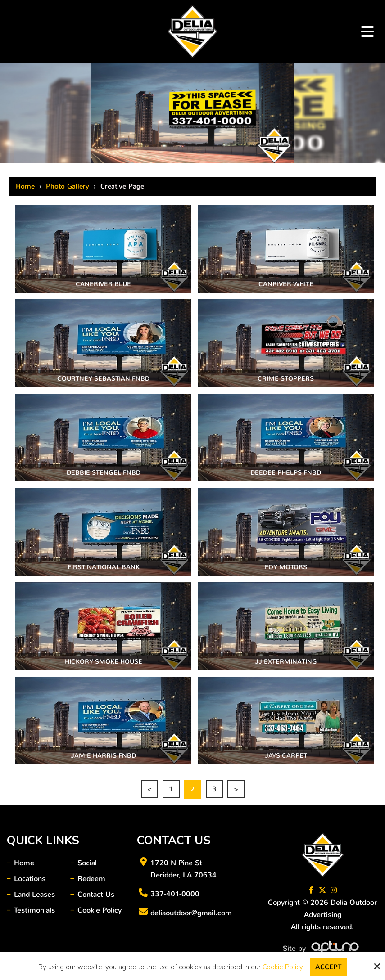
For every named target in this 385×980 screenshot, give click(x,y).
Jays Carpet (286, 756)
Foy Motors (286, 567)
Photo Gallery (68, 186)
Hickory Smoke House (104, 662)
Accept (328, 967)
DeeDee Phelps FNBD (286, 473)
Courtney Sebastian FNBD (103, 379)
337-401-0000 (175, 894)
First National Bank (104, 567)
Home (25, 186)
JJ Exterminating (286, 662)
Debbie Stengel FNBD (104, 473)
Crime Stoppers (286, 379)
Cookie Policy (283, 967)
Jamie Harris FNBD (103, 756)
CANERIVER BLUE (103, 284)
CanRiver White (286, 284)
